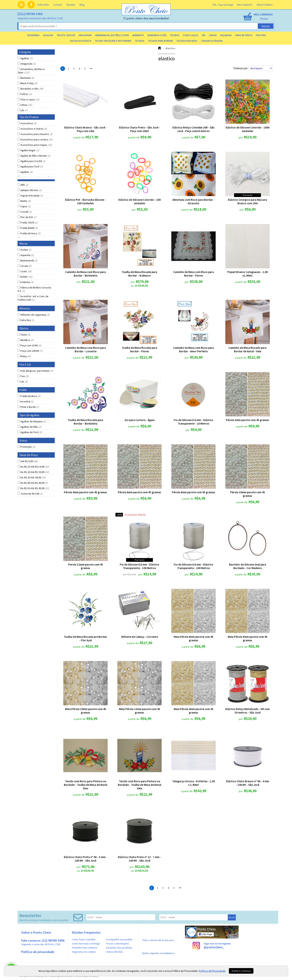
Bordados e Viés (32, 89)
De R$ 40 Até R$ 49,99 (34, 483)
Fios (24, 376)
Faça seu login (226, 5)
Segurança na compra (84, 952)
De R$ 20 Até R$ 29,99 (35, 472)
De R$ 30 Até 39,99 (33, 477)
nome (91, 917)
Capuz (26, 206)
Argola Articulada (32, 196)
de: (125, 574)
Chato (25, 335)
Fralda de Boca (30, 396)
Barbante (27, 78)
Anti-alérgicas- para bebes (37, 371)
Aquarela (27, 255)
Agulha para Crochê (33, 161)
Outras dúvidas (114, 952)
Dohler (26, 277)
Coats (26, 271)
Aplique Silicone (31, 190)
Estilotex (27, 282)
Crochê (26, 212)
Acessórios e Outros (34, 129)
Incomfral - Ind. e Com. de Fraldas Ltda (33, 298)
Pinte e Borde (30, 407)
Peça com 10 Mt (31, 345)
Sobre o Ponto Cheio (36, 932)
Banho (26, 201)
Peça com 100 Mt (31, 351)
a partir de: (79, 137)
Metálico (27, 340)
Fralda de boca (30, 233)
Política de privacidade (38, 952)
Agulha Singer (30, 150)
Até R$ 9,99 (29, 461)
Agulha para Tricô (32, 166)
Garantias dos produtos (119, 948)
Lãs (24, 110)
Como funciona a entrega (86, 944)
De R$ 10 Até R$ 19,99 (35, 467)
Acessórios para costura (36, 139)
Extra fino (27, 320)
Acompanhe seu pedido (119, 939)
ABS (24, 185)
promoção (247, 195)
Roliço (26, 356)
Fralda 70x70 (29, 223)
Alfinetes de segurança (35, 315)
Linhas (26, 105)
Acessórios (28, 123)
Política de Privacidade (212, 971)
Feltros (26, 94)
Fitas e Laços (30, 99)
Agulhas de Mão (31, 427)
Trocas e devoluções (118, 944)
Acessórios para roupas (36, 145)
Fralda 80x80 (29, 228)
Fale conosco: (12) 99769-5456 (43, 942)
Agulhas (27, 58)
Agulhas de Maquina (33, 421)
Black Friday (29, 83)
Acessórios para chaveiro (36, 134)
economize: (131, 515)
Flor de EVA (28, 217)
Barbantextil (29, 261)
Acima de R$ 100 (31, 494)
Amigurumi (28, 64)
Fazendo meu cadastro (85, 948)
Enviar (232, 917)
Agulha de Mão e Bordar (35, 156)
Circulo (26, 266)
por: (241, 137)
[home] (146, 19)
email (164, 917)
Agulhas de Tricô (31, 432)
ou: (133, 286)
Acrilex (26, 250)
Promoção (28, 447)
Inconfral (27, 401)
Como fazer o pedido (84, 939)
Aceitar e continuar (241, 971)
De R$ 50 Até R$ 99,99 (35, 488)
